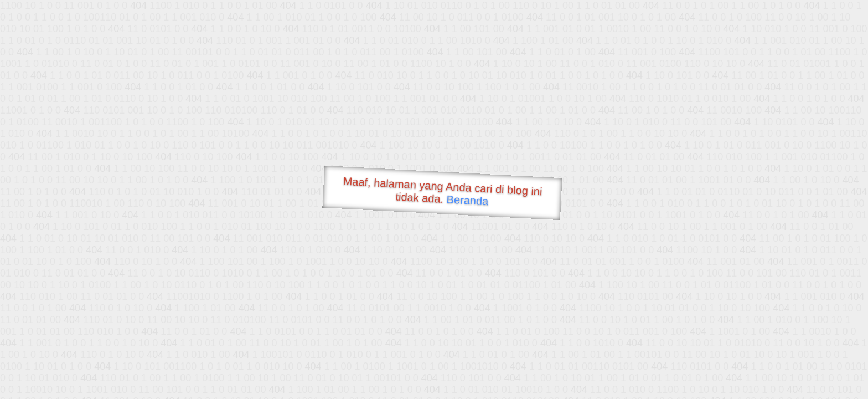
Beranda (467, 200)
